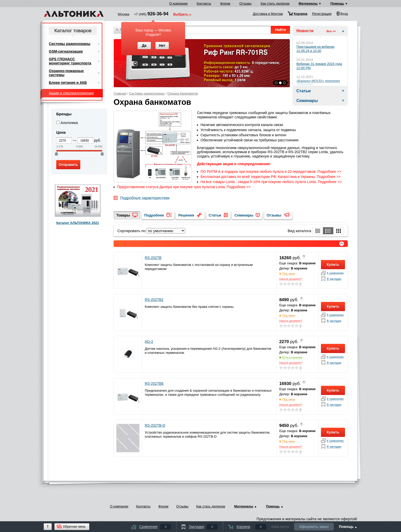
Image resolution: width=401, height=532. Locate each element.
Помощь (337, 3)
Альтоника (69, 123)
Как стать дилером (275, 3)
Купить (333, 265)
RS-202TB (153, 258)
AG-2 (149, 342)
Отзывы (246, 3)
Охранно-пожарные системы (66, 73)
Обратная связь (74, 527)
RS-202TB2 (154, 300)
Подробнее (154, 215)
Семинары (244, 215)
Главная (120, 93)
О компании (179, 3)
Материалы (308, 3)
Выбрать (181, 15)
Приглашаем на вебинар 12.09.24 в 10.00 (315, 49)
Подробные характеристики (145, 198)
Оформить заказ (314, 527)
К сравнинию (335, 273)
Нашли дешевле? (291, 279)
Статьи (215, 215)
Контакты (204, 3)
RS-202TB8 (154, 383)
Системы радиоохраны (147, 93)
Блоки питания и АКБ (68, 83)
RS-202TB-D (155, 425)
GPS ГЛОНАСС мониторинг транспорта (70, 61)
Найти (281, 30)
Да (144, 46)
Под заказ (289, 274)
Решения (186, 215)
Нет (162, 46)
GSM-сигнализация (66, 51)
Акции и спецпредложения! (71, 93)
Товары (123, 215)
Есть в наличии (292, 357)
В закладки (334, 279)
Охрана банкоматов (182, 93)
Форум (225, 3)
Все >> (331, 31)
